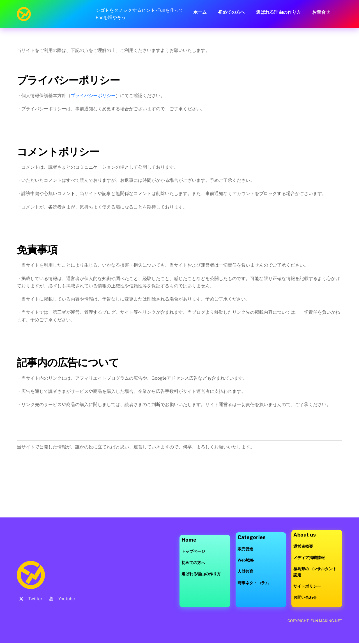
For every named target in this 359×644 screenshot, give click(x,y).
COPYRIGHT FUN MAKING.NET (314, 621)
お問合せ (321, 12)
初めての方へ (231, 12)
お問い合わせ (305, 598)
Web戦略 (246, 560)
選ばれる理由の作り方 (279, 12)
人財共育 (245, 571)
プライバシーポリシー (93, 96)
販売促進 (245, 549)
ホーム (200, 12)
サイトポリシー (307, 586)
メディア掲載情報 (309, 558)
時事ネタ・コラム (253, 583)
